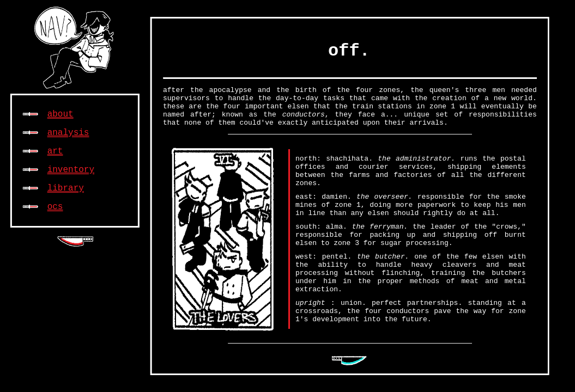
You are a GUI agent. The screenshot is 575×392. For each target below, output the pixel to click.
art (55, 151)
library (66, 188)
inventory (71, 170)
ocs (55, 207)
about (60, 114)
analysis (68, 133)
